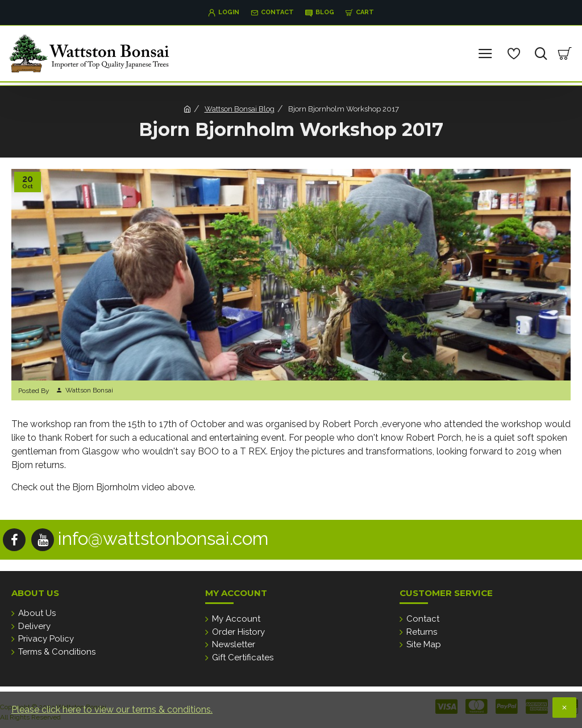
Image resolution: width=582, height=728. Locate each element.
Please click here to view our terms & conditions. (112, 710)
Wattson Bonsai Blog (240, 109)
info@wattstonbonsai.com (163, 538)
